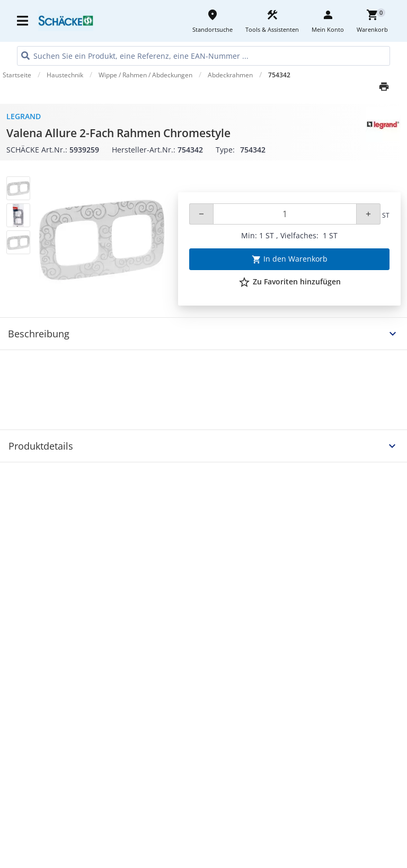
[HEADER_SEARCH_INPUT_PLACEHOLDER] (203, 56)
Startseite (17, 75)
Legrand (24, 116)
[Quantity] (285, 214)
